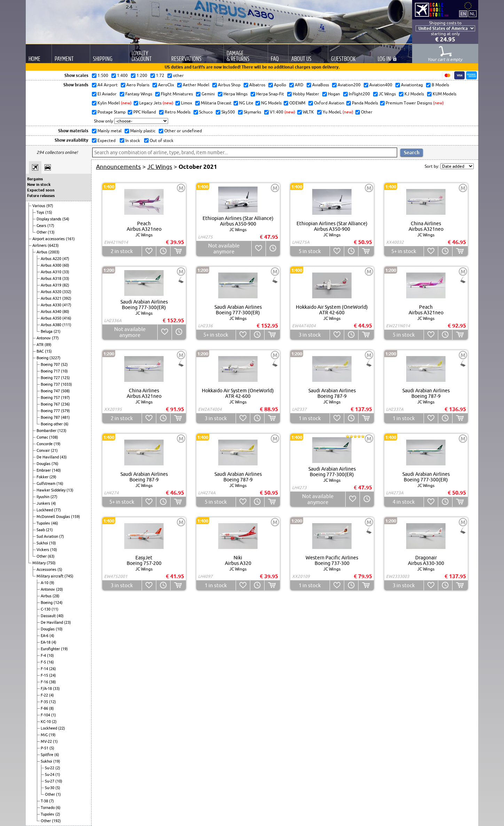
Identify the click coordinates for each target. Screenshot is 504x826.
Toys (41, 212)
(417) (67, 305)
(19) (57, 444)
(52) (64, 364)
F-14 (45, 669)
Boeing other (52, 424)
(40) (60, 616)
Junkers (44, 503)
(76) (55, 464)
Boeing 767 (51, 404)
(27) (54, 497)
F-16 (45, 682)
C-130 (46, 609)
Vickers (43, 550)
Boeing (43, 358)
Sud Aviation (48, 536)
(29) (53, 477)
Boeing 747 (51, 391)
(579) (65, 411)
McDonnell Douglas (54, 517)
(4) (54, 503)
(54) (66, 219)
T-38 (45, 801)
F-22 (45, 695)
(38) (53, 682)
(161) (70, 239)
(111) (67, 325)
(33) (66, 272)
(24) (53, 675)
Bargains (35, 179)
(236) (65, 404)
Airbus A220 (52, 259)
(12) (53, 702)
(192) (56, 821)
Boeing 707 (51, 364)
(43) (63, 457)
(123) (62, 431)
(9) (52, 583)
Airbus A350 (52, 318)
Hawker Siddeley (52, 490)
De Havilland (48, 457)
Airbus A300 (52, 265)
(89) (48, 345)
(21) (57, 331)
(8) (52, 708)
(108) (54, 437)
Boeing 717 (51, 371)
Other (42, 232)
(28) (56, 596)
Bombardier (47, 431)
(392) (67, 298)
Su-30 (50, 788)
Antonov (44, 338)
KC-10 (46, 722)
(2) (54, 722)
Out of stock (161, 140)
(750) (51, 563)
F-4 (44, 655)
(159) (76, 517)
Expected (106, 140)
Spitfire (48, 755)
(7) (62, 536)
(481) (65, 417)
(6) (66, 424)
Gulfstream (46, 483)
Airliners (40, 245)
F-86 (45, 708)
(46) (55, 523)
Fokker (43, 477)
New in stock (39, 184)
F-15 (45, 675)
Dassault (49, 616)
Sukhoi (43, 543)
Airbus (42, 252)
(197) (65, 398)
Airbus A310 (52, 272)
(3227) (55, 358)
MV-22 (47, 741)
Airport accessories (49, 239)
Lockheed (45, 510)
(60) (66, 265)
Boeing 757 (51, 398)
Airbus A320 (52, 292)
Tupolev (44, 523)
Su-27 (50, 781)
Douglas (44, 464)
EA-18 (46, 642)
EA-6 (45, 636)
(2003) (54, 252)
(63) (51, 556)
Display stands (49, 219)
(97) (50, 206)
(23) (68, 622)
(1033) (66, 384)
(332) (67, 292)
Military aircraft (50, 576)
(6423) (53, 245)
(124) (58, 603)
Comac (43, 437)
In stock (132, 140)
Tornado (48, 808)
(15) (49, 212)
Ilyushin (44, 497)
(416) (67, 318)
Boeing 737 (51, 384)
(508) (65, 391)
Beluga (47, 331)
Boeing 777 (51, 411)
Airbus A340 (52, 312)
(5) (60, 569)
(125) (65, 378)
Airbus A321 (52, 298)
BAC (41, 351)
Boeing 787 (51, 417)
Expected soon (41, 190)
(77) (55, 338)
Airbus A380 (52, 325)
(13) (51, 232)
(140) (56, 470)
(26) (53, 669)
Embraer (44, 470)
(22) (62, 728)
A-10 (45, 583)
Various (39, 206)
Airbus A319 (52, 285)
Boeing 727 (51, 378)
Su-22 (50, 768)
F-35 (45, 702)
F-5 (44, 662)
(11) (55, 609)
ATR (41, 345)
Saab (41, 530)
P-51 (45, 748)
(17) (51, 226)
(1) (54, 715)
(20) (60, 589)
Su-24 (50, 774)
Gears (42, 226)
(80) (66, 312)
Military (40, 563)
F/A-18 (47, 689)
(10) (64, 371)
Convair (44, 450)
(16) (60, 483)
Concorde (45, 444)
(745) (69, 576)
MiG (45, 735)
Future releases (41, 196)
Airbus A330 (52, 305)
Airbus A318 (52, 278)
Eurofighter (51, 649)
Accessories (47, 569)
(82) (66, 285)
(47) (66, 259)
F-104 (46, 715)
